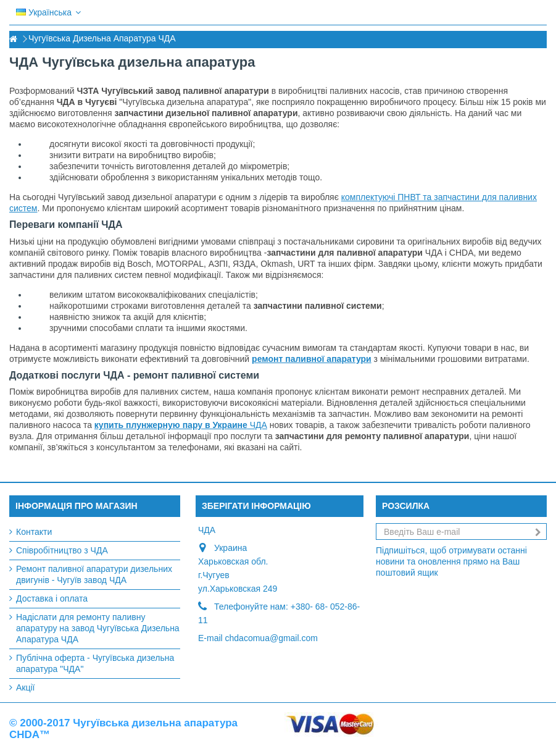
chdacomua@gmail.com (272, 638)
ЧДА (181, 425)
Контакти (34, 532)
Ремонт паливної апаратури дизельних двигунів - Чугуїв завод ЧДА (94, 574)
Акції (25, 687)
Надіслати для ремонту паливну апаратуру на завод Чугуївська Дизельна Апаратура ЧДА (98, 628)
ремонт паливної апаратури (312, 359)
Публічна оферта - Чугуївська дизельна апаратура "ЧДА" (95, 663)
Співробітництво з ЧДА (62, 550)
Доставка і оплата (52, 598)
